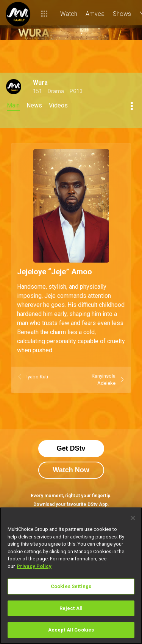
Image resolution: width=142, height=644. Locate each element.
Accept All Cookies (71, 630)
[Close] (133, 518)
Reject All (71, 608)
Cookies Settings (71, 586)
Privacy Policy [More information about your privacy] (34, 566)
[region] (71, 576)
